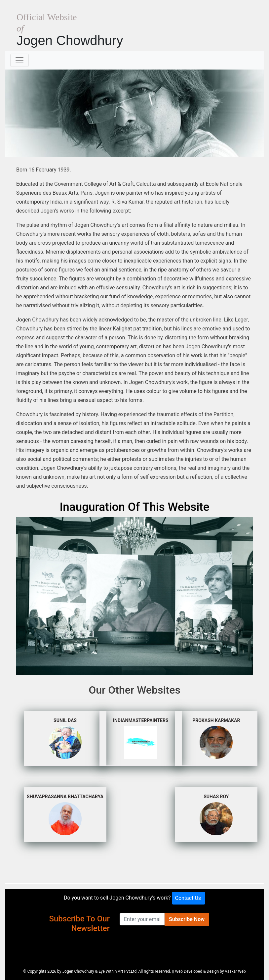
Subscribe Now (187, 919)
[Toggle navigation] (19, 60)
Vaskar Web (235, 971)
